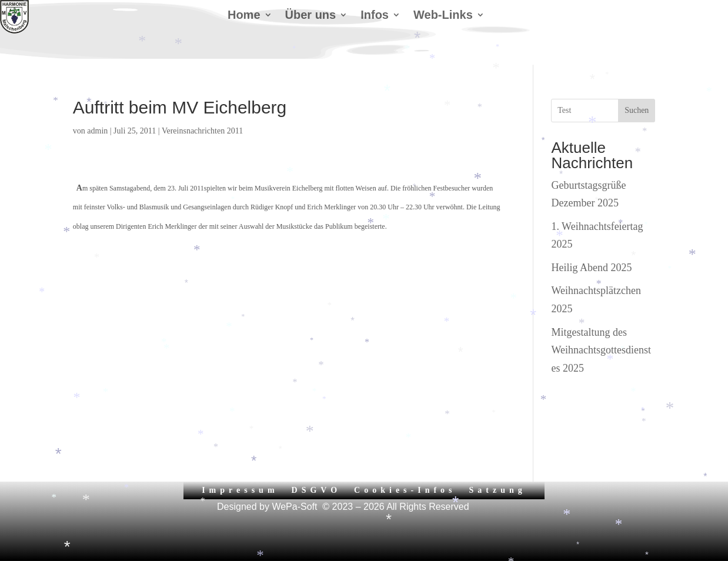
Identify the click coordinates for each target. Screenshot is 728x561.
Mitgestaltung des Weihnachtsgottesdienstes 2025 (601, 350)
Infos (375, 16)
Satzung (498, 490)
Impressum (240, 490)
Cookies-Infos (405, 490)
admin (97, 131)
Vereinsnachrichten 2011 (202, 131)
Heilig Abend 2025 (591, 268)
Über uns (311, 16)
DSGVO (317, 490)
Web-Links (443, 16)
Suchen (637, 110)
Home (244, 16)
